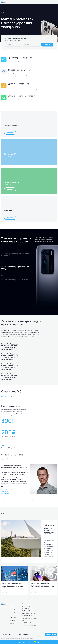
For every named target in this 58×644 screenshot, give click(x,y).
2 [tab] (23, 499)
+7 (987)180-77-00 (27, 611)
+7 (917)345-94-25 (27, 622)
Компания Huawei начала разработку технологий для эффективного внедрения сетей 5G (43, 586)
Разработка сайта (19, 639)
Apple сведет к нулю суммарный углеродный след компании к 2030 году (49, 530)
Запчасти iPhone (14, 610)
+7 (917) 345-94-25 (6, 634)
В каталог (10, 133)
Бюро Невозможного (29, 639)
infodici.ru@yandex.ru (24, 634)
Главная (12, 607)
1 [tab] (14, 499)
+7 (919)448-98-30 (27, 615)
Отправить (47, 45)
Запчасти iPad (13, 613)
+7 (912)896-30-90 (27, 627)
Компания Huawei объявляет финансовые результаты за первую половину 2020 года (13, 585)
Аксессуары (12, 621)
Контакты (12, 624)
